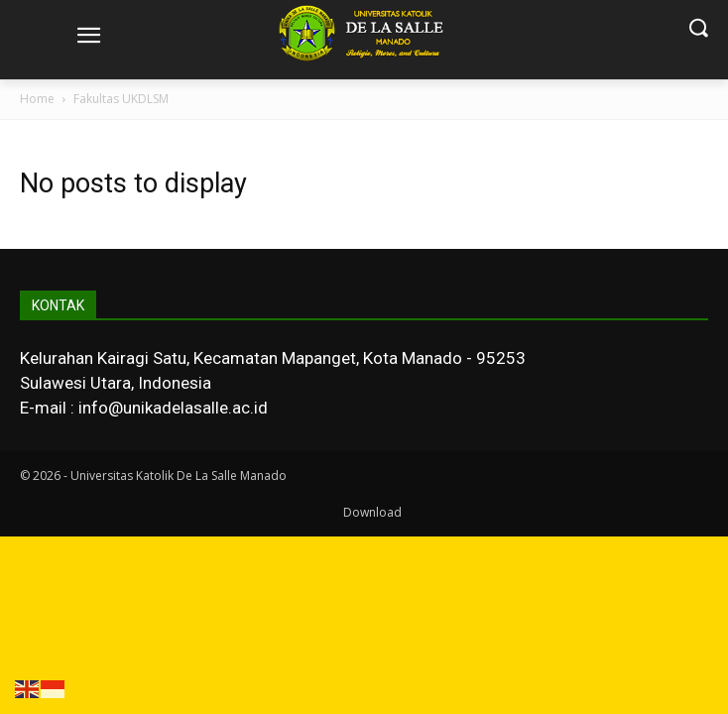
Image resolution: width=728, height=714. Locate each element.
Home (37, 99)
